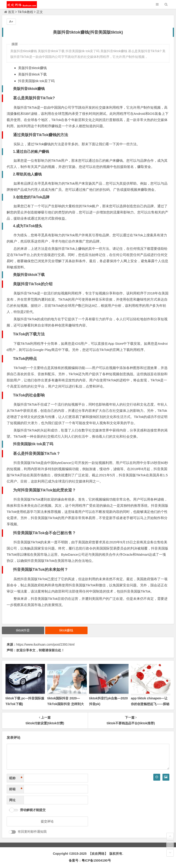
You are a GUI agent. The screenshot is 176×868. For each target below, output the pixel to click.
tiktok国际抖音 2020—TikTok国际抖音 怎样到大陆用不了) (66, 704)
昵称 (16, 778)
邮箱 (16, 789)
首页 (9, 12)
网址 (12, 800)
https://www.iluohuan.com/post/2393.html (45, 644)
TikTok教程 (25, 12)
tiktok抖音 (23, 630)
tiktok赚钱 (66, 630)
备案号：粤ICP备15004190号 (90, 860)
